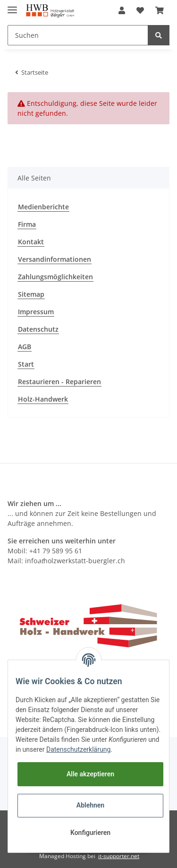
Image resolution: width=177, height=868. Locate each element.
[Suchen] (78, 35)
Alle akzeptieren (90, 774)
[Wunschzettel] (140, 10)
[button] (122, 10)
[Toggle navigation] (12, 6)
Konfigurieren (90, 833)
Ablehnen (90, 805)
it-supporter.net (119, 856)
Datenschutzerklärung (78, 749)
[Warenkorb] (160, 10)
